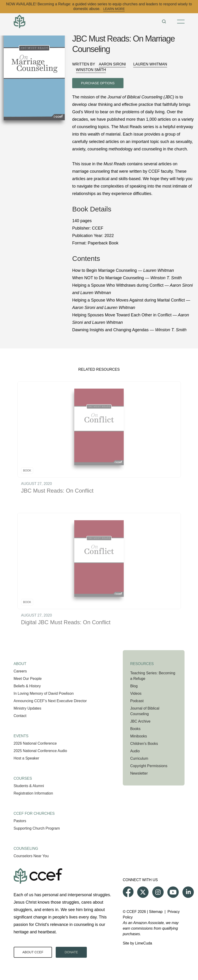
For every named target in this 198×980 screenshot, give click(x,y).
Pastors (20, 821)
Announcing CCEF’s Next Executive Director (50, 701)
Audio (135, 751)
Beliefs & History (27, 686)
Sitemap (156, 912)
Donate (71, 952)
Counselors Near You (31, 856)
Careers (20, 671)
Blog (134, 686)
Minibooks (139, 736)
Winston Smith (91, 70)
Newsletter (139, 773)
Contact (20, 716)
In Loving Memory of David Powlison (44, 693)
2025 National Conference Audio (40, 751)
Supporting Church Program (37, 828)
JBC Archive (140, 721)
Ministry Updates (28, 708)
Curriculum (139, 758)
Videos (136, 693)
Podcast (137, 701)
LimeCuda (144, 943)
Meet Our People (28, 679)
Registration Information (33, 793)
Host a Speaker (26, 758)
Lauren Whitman (150, 64)
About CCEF (33, 952)
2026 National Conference (35, 743)
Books (135, 729)
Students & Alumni (29, 786)
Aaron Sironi (112, 64)
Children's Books (144, 744)
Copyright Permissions (149, 766)
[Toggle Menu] (181, 22)
